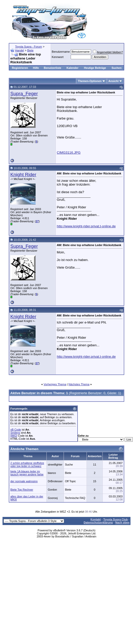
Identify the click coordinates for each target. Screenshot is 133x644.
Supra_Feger (24, 94)
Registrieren (20, 68)
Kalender (73, 68)
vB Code (16, 430)
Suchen (117, 68)
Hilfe (36, 68)
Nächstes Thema (79, 384)
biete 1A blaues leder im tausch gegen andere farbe (27, 473)
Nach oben (122, 522)
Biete (30, 50)
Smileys (15, 433)
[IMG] (14, 436)
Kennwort (58, 57)
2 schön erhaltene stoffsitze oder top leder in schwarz (27, 465)
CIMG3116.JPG (69, 153)
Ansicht (114, 81)
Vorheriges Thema (55, 384)
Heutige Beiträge (95, 68)
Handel (20, 50)
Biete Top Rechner (22, 490)
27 (37, 221)
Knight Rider (23, 175)
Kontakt (96, 519)
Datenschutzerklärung (98, 522)
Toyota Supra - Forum (29, 47)
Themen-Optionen (90, 81)
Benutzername (61, 52)
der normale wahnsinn (24, 481)
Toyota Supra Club (115, 519)
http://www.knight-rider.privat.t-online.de (86, 226)
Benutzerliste (53, 68)
